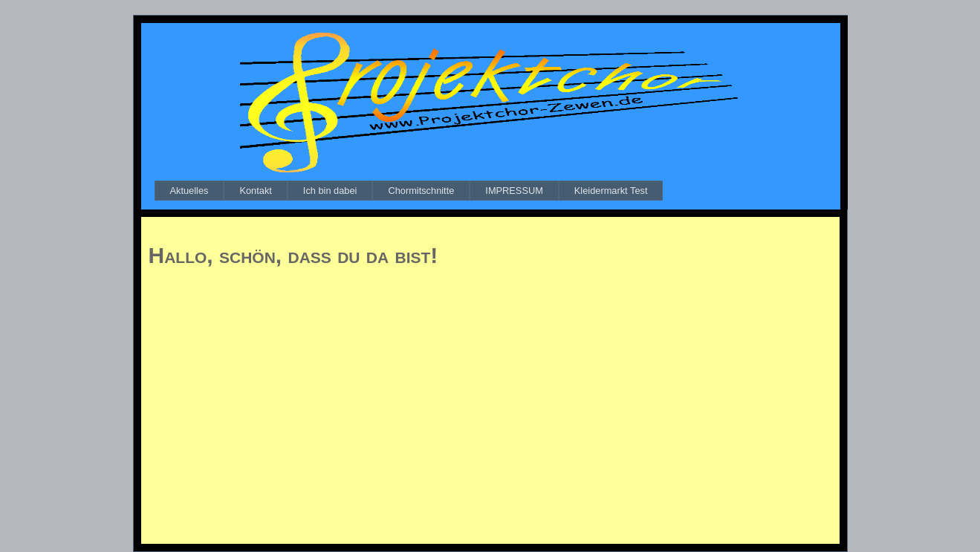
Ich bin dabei (330, 191)
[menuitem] (189, 191)
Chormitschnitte (421, 191)
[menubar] (409, 191)
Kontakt (255, 191)
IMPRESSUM (514, 191)
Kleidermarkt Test (611, 191)
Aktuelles (189, 191)
